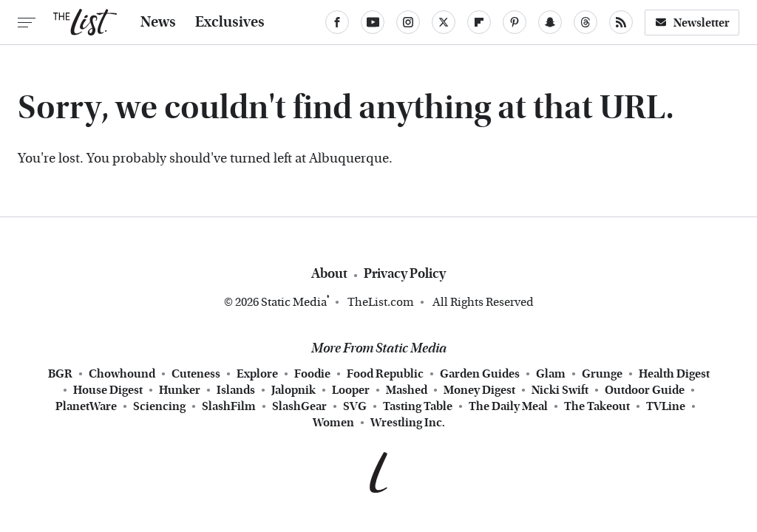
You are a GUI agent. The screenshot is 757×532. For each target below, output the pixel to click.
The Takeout (597, 406)
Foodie (312, 374)
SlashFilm (229, 406)
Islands (236, 390)
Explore (257, 374)
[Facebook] (337, 22)
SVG (355, 406)
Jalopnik (293, 390)
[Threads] (585, 22)
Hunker (180, 390)
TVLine (666, 406)
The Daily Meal (508, 406)
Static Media (294, 302)
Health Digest (674, 374)
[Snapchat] (550, 22)
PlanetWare (86, 406)
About (329, 274)
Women (333, 423)
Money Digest (479, 390)
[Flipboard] (479, 22)
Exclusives (230, 22)
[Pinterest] (515, 22)
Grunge (602, 374)
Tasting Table (418, 406)
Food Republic (385, 374)
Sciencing (159, 406)
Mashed (407, 390)
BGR (60, 374)
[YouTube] (373, 22)
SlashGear (299, 406)
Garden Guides (480, 374)
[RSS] (621, 22)
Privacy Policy (405, 274)
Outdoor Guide (645, 390)
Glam (551, 374)
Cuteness (196, 374)
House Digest (108, 390)
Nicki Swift (560, 390)
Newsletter (692, 23)
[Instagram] (408, 22)
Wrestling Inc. (408, 423)
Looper (351, 390)
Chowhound (122, 374)
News (158, 22)
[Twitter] (444, 22)
